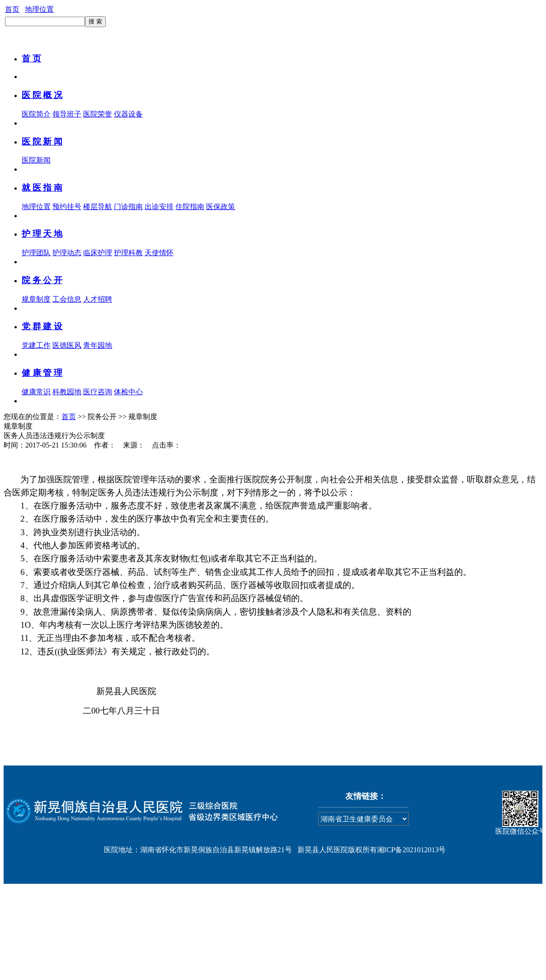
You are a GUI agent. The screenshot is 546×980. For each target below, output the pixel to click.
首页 (12, 9)
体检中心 (128, 392)
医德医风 (67, 345)
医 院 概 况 (42, 95)
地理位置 (39, 9)
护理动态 (67, 253)
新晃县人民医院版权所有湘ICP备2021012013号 (372, 850)
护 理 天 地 (42, 234)
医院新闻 (36, 160)
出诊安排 (159, 207)
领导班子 (67, 114)
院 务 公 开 (42, 280)
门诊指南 (128, 207)
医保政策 (221, 207)
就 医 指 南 (42, 188)
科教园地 (67, 392)
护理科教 (128, 253)
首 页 (31, 58)
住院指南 (190, 207)
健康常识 (36, 392)
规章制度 (36, 299)
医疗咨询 (98, 392)
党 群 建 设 (42, 326)
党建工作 (36, 345)
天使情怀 (159, 253)
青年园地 (98, 345)
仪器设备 (128, 114)
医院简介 (36, 114)
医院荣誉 (98, 114)
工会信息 (67, 299)
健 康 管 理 (42, 373)
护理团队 (36, 253)
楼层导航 (98, 207)
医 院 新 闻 (42, 142)
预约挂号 (67, 207)
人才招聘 (98, 299)
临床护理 (98, 253)
